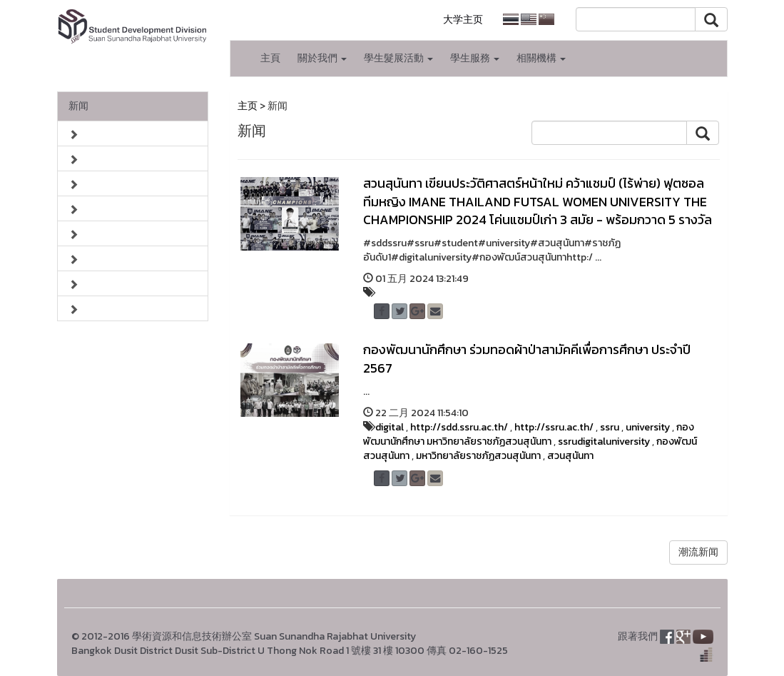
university (648, 427)
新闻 (78, 106)
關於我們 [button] (322, 58)
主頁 (270, 58)
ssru (610, 427)
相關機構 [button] (541, 58)
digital (390, 427)
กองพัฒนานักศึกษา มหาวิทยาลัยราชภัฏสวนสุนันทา (529, 434)
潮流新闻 (698, 552)
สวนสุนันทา (570, 456)
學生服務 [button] (475, 58)
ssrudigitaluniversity (604, 442)
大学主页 (463, 20)
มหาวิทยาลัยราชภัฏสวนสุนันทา (478, 456)
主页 (248, 106)
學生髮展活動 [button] (398, 58)
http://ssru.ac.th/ (554, 427)
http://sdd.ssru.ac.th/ (459, 427)
